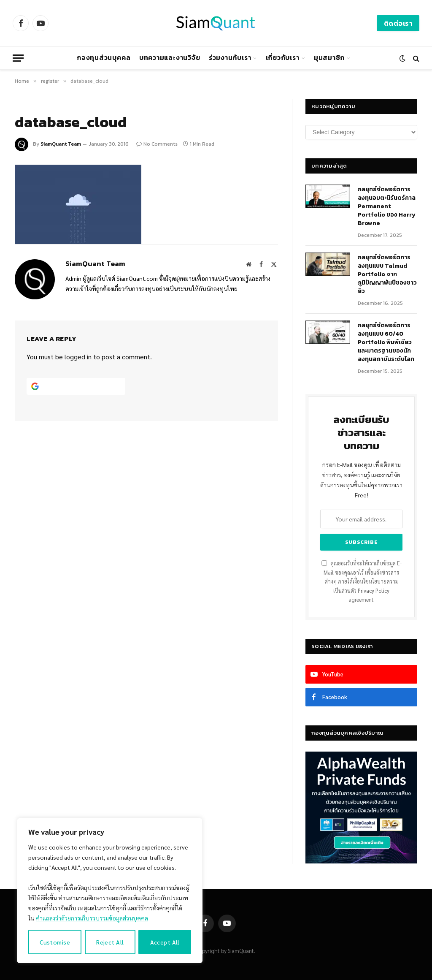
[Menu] (18, 58)
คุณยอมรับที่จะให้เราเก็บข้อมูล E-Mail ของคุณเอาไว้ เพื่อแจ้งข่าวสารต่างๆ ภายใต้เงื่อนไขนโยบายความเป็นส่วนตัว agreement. (362, 581)
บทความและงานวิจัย (170, 58)
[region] (110, 890)
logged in (78, 357)
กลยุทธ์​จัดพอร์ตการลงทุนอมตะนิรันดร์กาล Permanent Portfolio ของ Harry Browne (387, 206)
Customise (55, 942)
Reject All (110, 942)
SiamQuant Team (61, 144)
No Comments (157, 144)
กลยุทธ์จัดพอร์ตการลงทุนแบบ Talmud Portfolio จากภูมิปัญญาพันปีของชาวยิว (387, 274)
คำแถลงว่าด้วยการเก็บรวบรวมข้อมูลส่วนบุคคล (92, 918)
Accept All (165, 942)
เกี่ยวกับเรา (283, 58)
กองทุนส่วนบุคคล (104, 58)
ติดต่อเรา (398, 23)
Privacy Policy (374, 591)
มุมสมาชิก (329, 58)
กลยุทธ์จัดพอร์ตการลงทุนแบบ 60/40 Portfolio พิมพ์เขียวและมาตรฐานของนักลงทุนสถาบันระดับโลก (386, 342)
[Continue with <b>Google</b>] (76, 386)
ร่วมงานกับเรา (230, 58)
